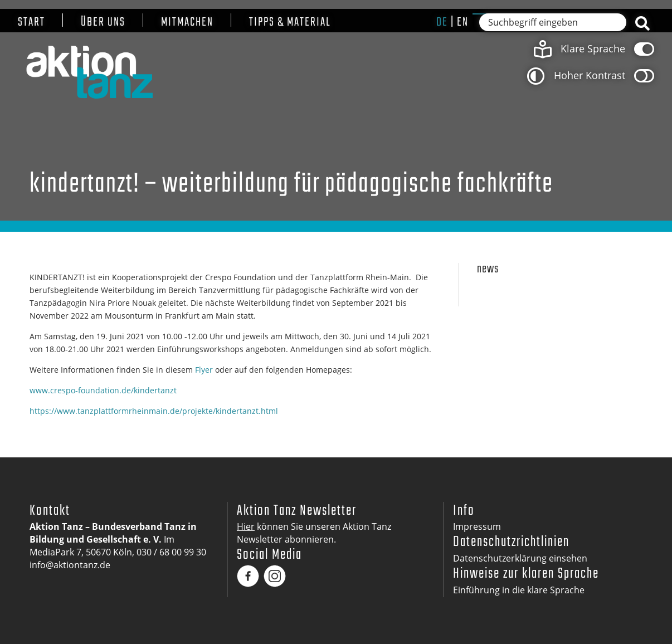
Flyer (204, 370)
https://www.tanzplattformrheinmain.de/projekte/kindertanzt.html (154, 411)
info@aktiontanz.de (70, 565)
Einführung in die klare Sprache (519, 590)
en (463, 22)
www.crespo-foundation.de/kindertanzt (103, 390)
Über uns (103, 23)
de (442, 22)
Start (31, 23)
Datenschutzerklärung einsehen (520, 558)
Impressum (477, 526)
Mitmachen (187, 23)
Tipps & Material (290, 23)
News (488, 269)
